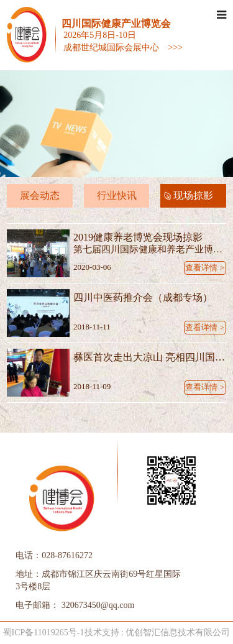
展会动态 (40, 195)
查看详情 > (205, 268)
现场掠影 (193, 195)
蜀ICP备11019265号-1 (44, 632)
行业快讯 (117, 195)
